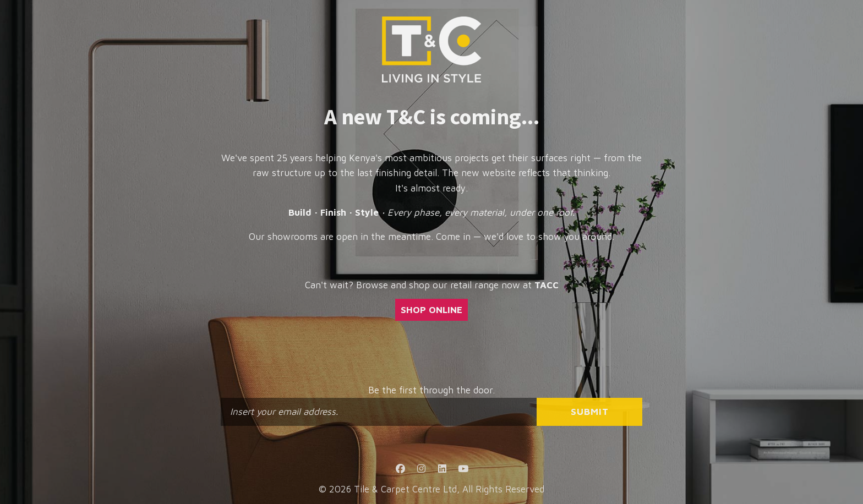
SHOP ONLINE (431, 310)
